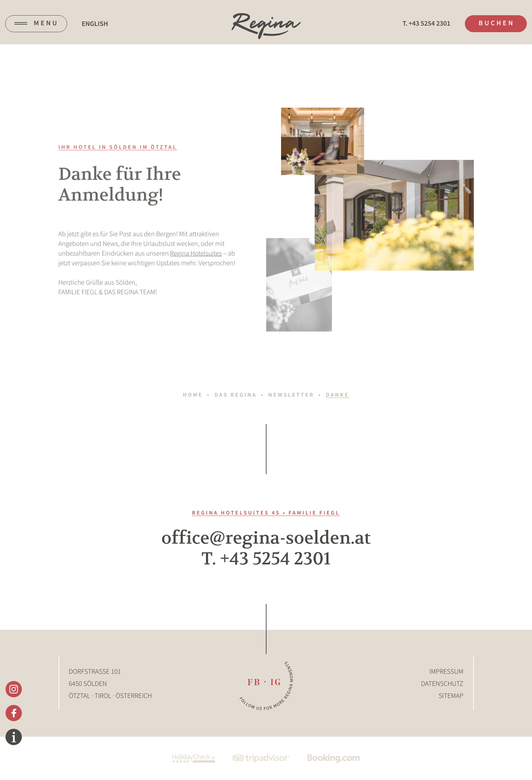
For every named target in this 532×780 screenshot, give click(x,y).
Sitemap (451, 696)
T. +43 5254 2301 (266, 559)
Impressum (446, 672)
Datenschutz (442, 684)
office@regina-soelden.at (266, 538)
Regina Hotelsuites (196, 259)
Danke (337, 395)
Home (193, 395)
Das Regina (236, 395)
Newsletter (291, 395)
